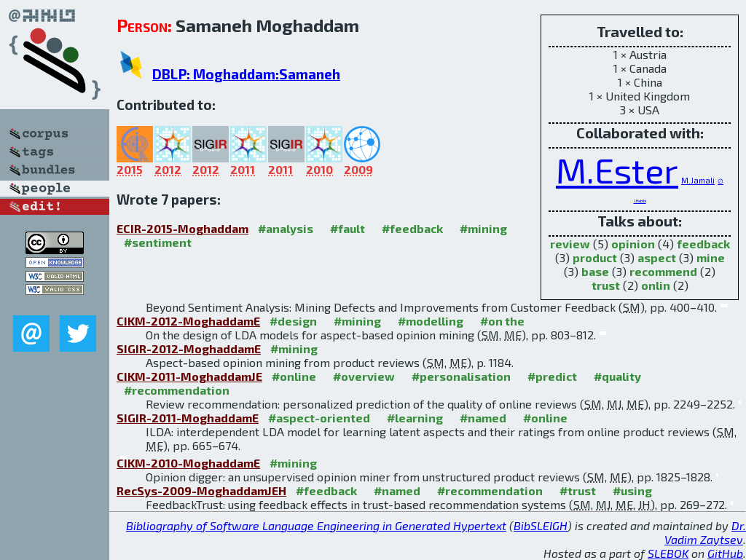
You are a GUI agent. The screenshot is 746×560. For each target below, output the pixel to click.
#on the (502, 321)
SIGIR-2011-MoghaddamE (188, 418)
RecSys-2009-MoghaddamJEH (201, 490)
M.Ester (617, 170)
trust (606, 285)
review (570, 244)
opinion (633, 244)
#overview (364, 376)
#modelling (431, 321)
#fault (348, 228)
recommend (663, 271)
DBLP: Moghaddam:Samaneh (246, 74)
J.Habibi (640, 201)
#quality (617, 376)
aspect (657, 257)
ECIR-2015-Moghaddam (182, 228)
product (595, 257)
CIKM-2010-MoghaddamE (188, 463)
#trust (578, 490)
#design (293, 321)
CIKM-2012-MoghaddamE (188, 321)
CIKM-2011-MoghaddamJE (189, 376)
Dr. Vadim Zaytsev (705, 532)
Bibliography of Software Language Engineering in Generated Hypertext (316, 525)
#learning (415, 418)
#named (483, 418)
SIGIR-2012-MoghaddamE (189, 348)
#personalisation (461, 376)
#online (294, 376)
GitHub (725, 553)
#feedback (412, 228)
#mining (483, 228)
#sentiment (158, 242)
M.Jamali (698, 180)
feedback (703, 244)
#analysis (286, 228)
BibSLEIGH (541, 525)
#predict (552, 376)
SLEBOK (668, 553)
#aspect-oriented (319, 418)
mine (711, 257)
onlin (656, 285)
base (595, 271)
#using (632, 490)
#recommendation (177, 390)
